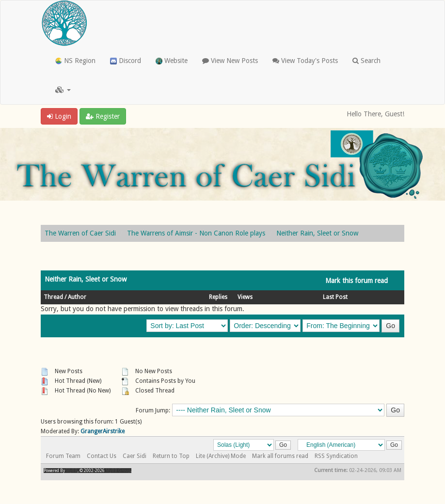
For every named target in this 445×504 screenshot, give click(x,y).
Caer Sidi (135, 456)
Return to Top (171, 456)
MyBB (72, 471)
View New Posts (230, 61)
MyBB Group (118, 471)
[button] (63, 90)
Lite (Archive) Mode (221, 456)
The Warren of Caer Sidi (80, 233)
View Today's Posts (305, 61)
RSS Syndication (336, 456)
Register (103, 116)
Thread (53, 297)
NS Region (75, 61)
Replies (218, 297)
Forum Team (63, 456)
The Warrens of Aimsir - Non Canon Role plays (196, 233)
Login (59, 116)
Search (366, 61)
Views (245, 297)
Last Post (335, 297)
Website (172, 61)
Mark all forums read (280, 456)
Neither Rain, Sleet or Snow (317, 233)
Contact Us (102, 456)
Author (77, 297)
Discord (126, 61)
